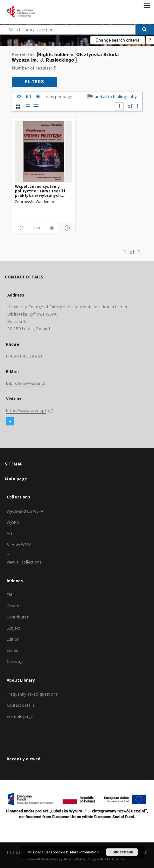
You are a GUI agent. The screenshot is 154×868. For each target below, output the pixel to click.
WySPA (13, 522)
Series (12, 650)
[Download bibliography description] (36, 228)
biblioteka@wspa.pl (26, 383)
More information (84, 852)
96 (38, 96)
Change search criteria (118, 40)
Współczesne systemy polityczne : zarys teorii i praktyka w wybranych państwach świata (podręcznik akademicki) (40, 191)
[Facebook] (10, 422)
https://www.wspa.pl (26, 411)
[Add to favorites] (20, 228)
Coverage (16, 661)
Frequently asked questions (32, 694)
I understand (122, 852)
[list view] (36, 107)
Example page (20, 716)
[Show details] (66, 228)
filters (35, 82)
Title (11, 595)
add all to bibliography (111, 97)
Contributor (18, 617)
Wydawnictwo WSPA (25, 511)
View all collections (24, 562)
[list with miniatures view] (27, 107)
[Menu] (147, 5)
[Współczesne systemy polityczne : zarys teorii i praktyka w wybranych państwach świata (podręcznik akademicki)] (44, 152)
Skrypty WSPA (19, 545)
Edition (13, 639)
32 (19, 96)
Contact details (21, 705)
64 (28, 96)
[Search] (145, 30)
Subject (13, 628)
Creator (14, 606)
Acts (11, 534)
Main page (16, 479)
